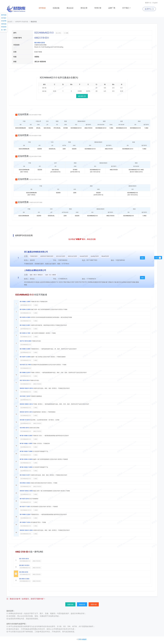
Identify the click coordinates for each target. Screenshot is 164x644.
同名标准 (4, 27)
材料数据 (42, 8)
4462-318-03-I (37, 384)
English (155, 3)
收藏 (66, 33)
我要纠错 (94, 604)
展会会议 (70, 8)
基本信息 (4, 15)
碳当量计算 (82, 96)
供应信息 (4, 24)
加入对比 (58, 33)
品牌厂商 (112, 8)
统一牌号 (4, 30)
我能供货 (82, 604)
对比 (158, 258)
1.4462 (36, 305)
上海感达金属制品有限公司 (35, 270)
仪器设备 (56, 8)
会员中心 (149, 9)
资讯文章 (84, 8)
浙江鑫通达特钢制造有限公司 (36, 252)
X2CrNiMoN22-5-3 (26, 313)
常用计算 (98, 8)
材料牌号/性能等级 (22, 22)
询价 (142, 258)
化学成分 (4, 18)
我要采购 (70, 604)
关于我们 (127, 8)
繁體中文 (148, 3)
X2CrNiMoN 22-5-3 (26, 305)
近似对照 (4, 21)
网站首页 (9, 22)
